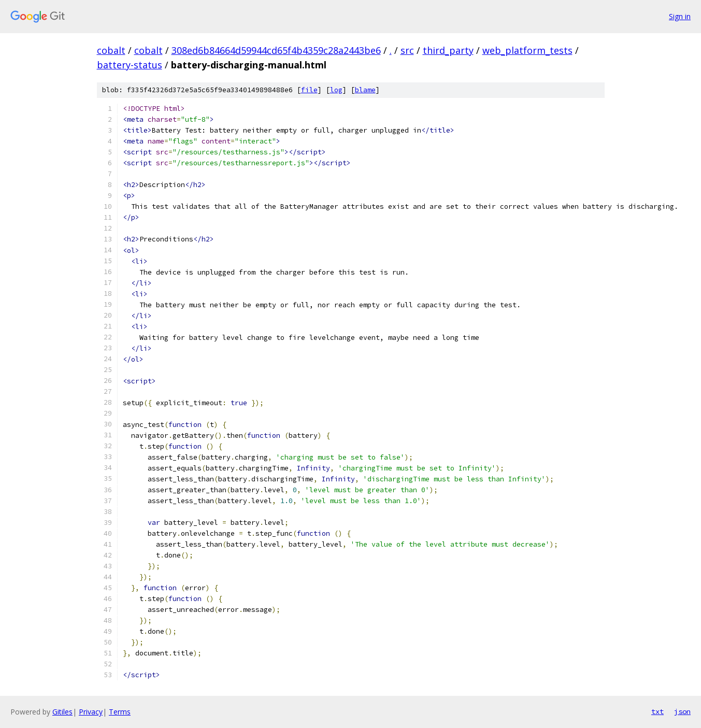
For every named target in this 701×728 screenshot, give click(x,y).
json (682, 711)
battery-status (130, 65)
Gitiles (62, 712)
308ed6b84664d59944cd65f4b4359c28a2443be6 (276, 50)
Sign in (680, 16)
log (336, 90)
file (309, 90)
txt (657, 711)
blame (365, 90)
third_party (448, 50)
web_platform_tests (527, 50)
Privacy (91, 712)
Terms (120, 712)
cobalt (111, 50)
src (407, 50)
